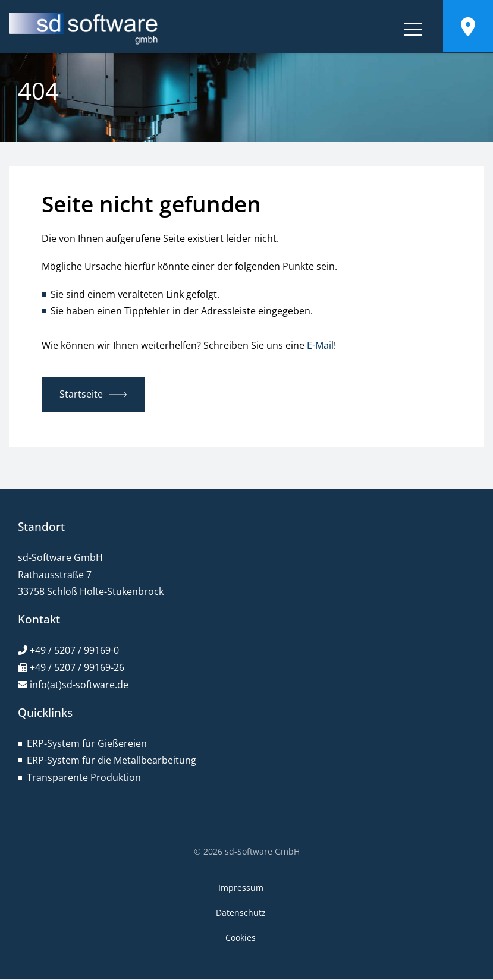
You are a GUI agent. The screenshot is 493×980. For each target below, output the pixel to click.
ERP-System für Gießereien (87, 743)
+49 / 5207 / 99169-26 (77, 667)
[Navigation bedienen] (413, 31)
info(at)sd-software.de (79, 685)
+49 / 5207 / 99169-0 (74, 650)
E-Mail (320, 345)
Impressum (241, 888)
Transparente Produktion (84, 777)
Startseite (81, 394)
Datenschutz (241, 913)
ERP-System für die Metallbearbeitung (112, 760)
